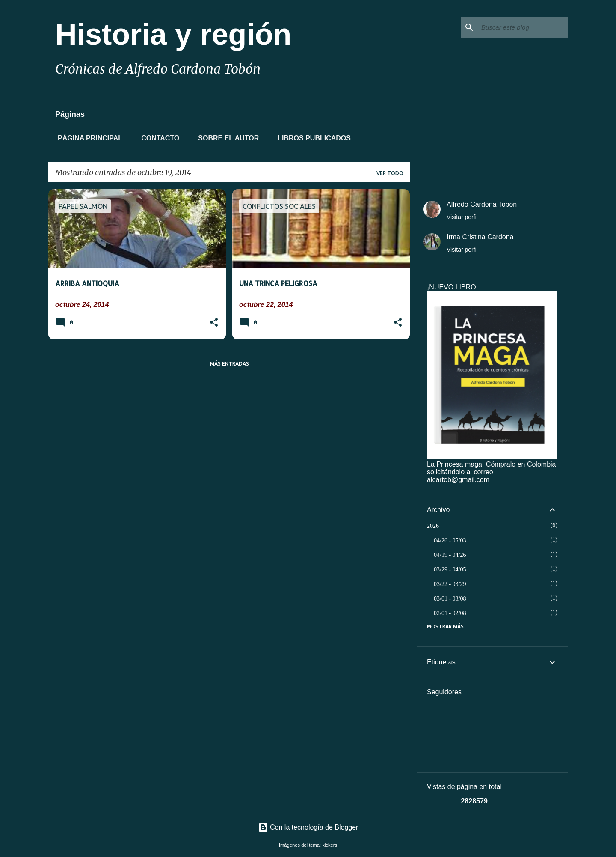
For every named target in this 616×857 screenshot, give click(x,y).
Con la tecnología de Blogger (308, 827)
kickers (330, 845)
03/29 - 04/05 (450, 570)
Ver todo (390, 173)
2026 (433, 526)
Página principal (87, 138)
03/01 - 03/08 (450, 599)
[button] (214, 323)
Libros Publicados (312, 138)
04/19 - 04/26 (450, 555)
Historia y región (173, 34)
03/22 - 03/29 (450, 584)
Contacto (158, 138)
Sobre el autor (226, 138)
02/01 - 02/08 (450, 613)
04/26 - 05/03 (450, 540)
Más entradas (230, 364)
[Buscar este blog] (523, 27)
